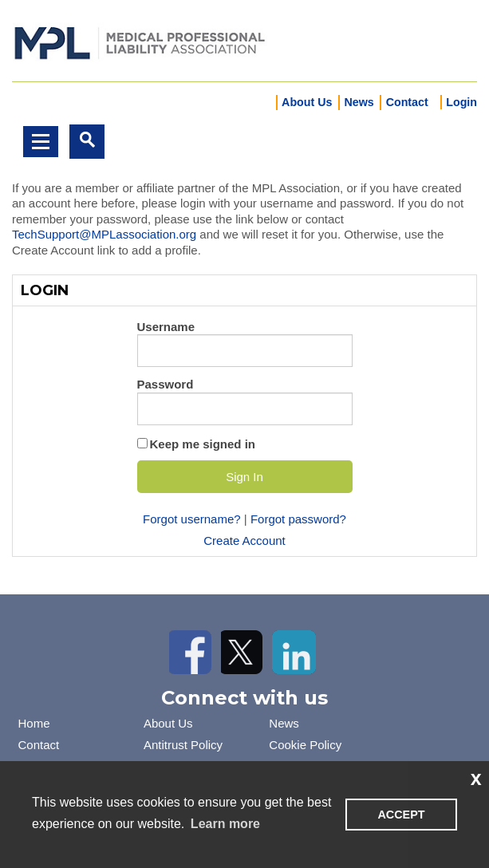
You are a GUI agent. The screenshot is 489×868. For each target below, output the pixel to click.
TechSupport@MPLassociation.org (104, 234)
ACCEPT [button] (401, 815)
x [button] (476, 778)
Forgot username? (192, 519)
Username (166, 327)
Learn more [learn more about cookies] (225, 824)
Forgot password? (298, 519)
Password (166, 384)
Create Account (244, 541)
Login (461, 102)
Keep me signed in (203, 444)
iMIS (140, 41)
